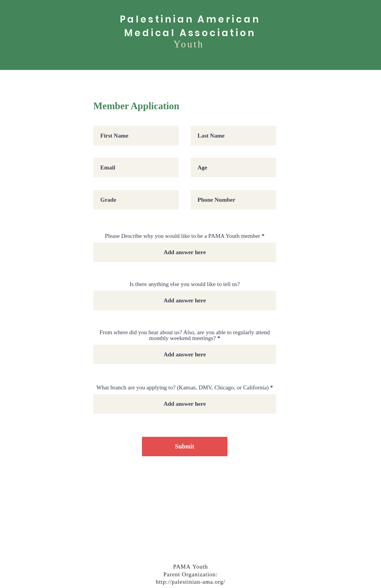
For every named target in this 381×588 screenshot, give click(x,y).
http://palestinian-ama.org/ (191, 582)
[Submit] (185, 447)
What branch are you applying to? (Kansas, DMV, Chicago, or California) (183, 388)
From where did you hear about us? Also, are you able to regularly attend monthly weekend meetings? (185, 335)
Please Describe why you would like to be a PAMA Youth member (183, 236)
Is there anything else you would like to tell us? (185, 284)
